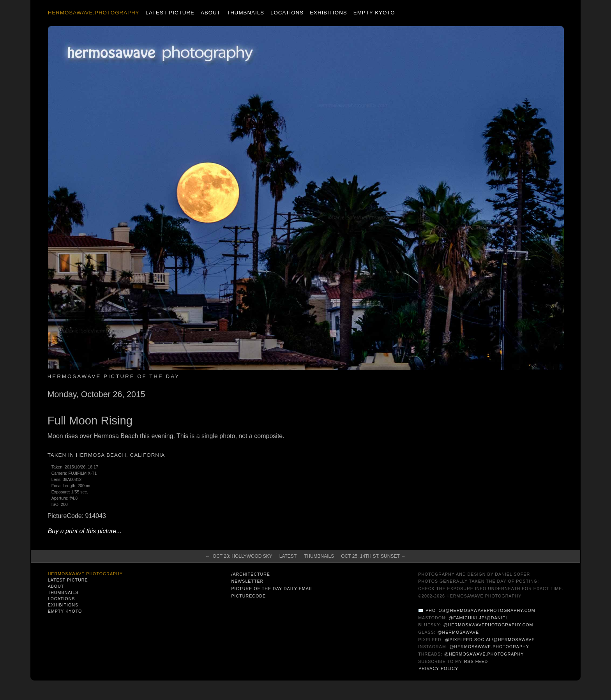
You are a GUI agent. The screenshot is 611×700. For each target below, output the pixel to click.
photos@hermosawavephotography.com (480, 610)
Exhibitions (328, 13)
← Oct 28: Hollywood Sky (239, 556)
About (211, 13)
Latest (288, 556)
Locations (287, 13)
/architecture (250, 574)
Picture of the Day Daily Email (272, 589)
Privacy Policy (438, 668)
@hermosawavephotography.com (488, 625)
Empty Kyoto (374, 13)
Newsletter (247, 581)
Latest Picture (170, 13)
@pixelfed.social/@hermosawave (490, 640)
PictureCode (248, 596)
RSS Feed (476, 661)
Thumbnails (245, 13)
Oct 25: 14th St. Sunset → (373, 556)
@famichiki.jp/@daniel (479, 618)
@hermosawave (458, 632)
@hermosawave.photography (489, 647)
